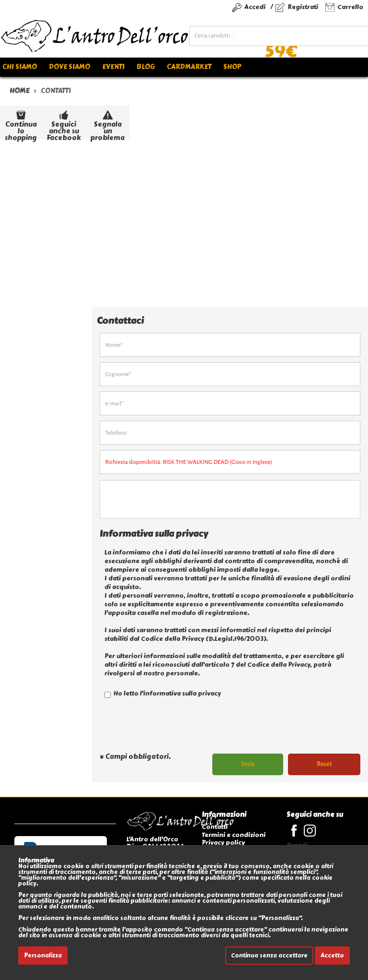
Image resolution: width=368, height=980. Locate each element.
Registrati (303, 7)
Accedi (255, 7)
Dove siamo (69, 67)
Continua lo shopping (21, 124)
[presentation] (172, 730)
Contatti (215, 827)
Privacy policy (223, 843)
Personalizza (43, 956)
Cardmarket (189, 67)
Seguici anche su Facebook (64, 124)
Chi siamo (20, 67)
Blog (146, 67)
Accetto (332, 956)
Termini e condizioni (234, 835)
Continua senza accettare (269, 956)
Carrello (350, 7)
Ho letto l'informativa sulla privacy (163, 693)
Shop (232, 67)
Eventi (113, 67)
